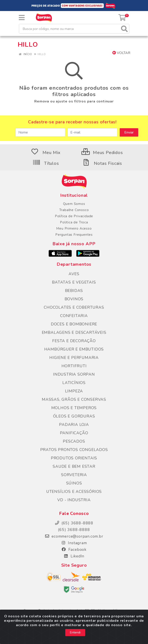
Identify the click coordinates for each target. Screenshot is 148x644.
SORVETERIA (74, 475)
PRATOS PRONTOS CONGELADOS (74, 450)
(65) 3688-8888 (74, 530)
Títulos (46, 163)
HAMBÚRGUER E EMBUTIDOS (74, 349)
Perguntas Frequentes (74, 235)
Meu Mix (46, 153)
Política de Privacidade (74, 216)
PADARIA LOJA (74, 425)
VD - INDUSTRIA (74, 500)
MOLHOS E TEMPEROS (74, 408)
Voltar (121, 53)
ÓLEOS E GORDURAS (74, 416)
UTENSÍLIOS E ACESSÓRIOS (74, 492)
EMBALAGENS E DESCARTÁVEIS (74, 332)
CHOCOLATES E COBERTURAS (74, 307)
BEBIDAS (74, 291)
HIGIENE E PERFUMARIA (74, 358)
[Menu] (22, 18)
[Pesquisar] (124, 29)
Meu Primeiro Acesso (74, 228)
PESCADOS (74, 441)
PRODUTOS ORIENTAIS (74, 458)
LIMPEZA (74, 391)
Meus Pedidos (102, 153)
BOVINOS (74, 299)
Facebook (74, 549)
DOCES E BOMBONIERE (74, 324)
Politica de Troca (74, 222)
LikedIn (74, 556)
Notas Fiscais (102, 163)
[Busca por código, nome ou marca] (70, 29)
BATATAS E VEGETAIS (74, 282)
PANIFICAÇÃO (74, 433)
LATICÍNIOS (74, 383)
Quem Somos (74, 204)
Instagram (74, 543)
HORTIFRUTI (74, 366)
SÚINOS (74, 483)
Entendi (75, 632)
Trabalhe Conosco (74, 210)
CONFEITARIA (74, 316)
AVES (74, 274)
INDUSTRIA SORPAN (74, 374)
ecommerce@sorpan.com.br (74, 536)
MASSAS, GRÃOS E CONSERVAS (74, 399)
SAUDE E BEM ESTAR (74, 466)
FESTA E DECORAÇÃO (74, 341)
